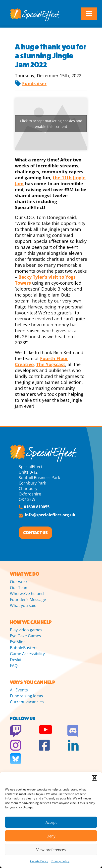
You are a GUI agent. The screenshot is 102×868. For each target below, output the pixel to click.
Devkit (16, 660)
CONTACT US (35, 533)
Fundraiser (34, 83)
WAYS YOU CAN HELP (32, 682)
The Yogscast (51, 364)
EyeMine (18, 642)
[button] (95, 778)
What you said (23, 605)
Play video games (26, 630)
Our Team (19, 588)
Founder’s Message (28, 600)
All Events (19, 690)
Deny (51, 836)
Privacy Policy (60, 861)
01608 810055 (37, 507)
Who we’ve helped (27, 594)
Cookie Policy (39, 861)
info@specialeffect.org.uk (50, 515)
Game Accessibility (27, 654)
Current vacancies (27, 702)
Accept (51, 822)
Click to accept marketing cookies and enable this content (51, 124)
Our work (19, 582)
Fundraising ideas (26, 696)
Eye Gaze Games (25, 636)
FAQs (15, 666)
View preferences (51, 850)
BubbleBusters (24, 648)
